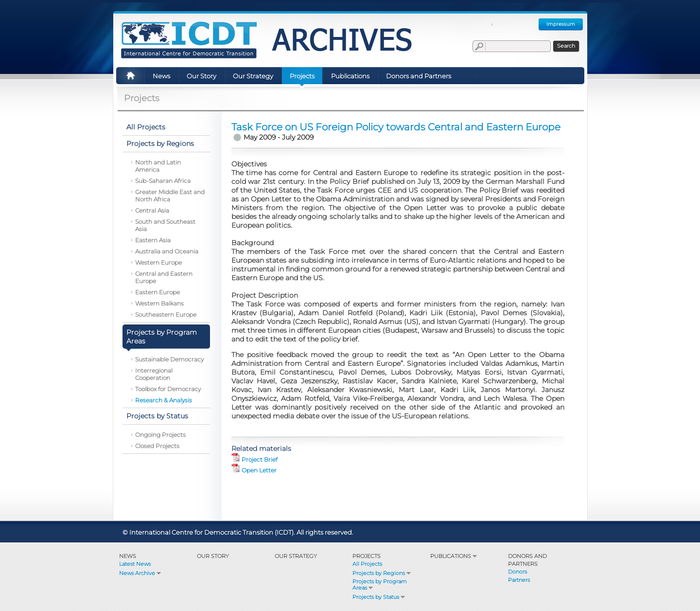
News (128, 556)
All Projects (367, 564)
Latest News (135, 564)
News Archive (141, 573)
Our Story (213, 556)
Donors (517, 572)
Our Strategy (296, 556)
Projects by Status (379, 597)
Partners (519, 580)
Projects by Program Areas (380, 584)
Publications (454, 556)
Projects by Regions (382, 573)
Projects (367, 556)
